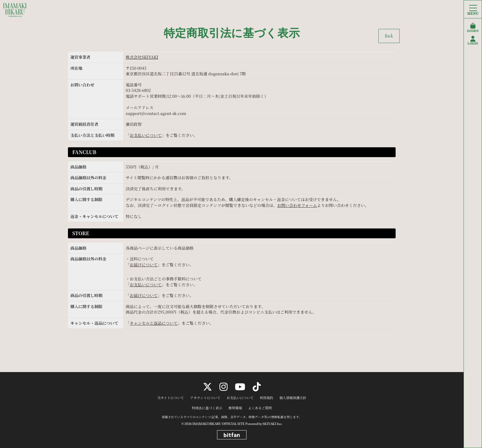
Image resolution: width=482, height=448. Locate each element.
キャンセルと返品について (154, 323)
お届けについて (144, 265)
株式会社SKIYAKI (142, 57)
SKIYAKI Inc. (272, 424)
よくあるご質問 (260, 408)
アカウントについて (205, 398)
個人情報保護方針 (293, 398)
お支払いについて (146, 135)
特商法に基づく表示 (207, 408)
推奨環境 (235, 408)
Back (389, 36)
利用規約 (267, 398)
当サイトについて (170, 398)
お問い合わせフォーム (297, 205)
